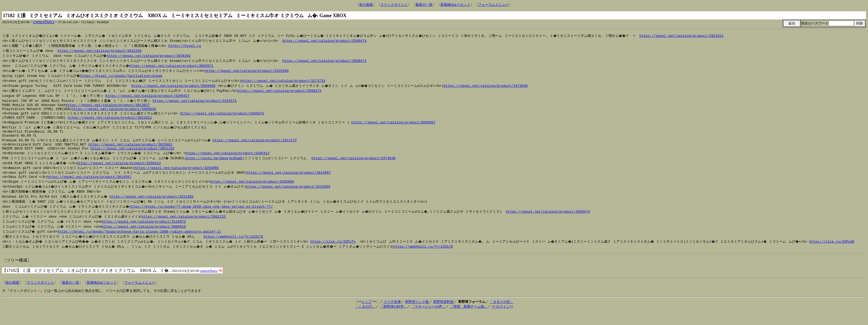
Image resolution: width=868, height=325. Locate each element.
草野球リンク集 (417, 309)
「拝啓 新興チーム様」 (469, 314)
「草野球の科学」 (393, 314)
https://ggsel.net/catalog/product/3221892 (153, 203)
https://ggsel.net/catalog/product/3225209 (251, 71)
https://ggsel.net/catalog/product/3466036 (114, 110)
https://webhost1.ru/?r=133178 (237, 243)
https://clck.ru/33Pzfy (339, 248)
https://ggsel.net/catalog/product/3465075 (222, 115)
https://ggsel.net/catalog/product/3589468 (173, 86)
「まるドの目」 (502, 309)
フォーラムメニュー (493, 5)
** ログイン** (502, 314)
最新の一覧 (424, 5)
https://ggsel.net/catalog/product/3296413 (231, 159)
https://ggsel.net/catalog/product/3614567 (289, 179)
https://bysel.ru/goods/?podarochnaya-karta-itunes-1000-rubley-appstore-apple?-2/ (140, 238)
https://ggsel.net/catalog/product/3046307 (397, 125)
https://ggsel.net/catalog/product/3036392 (150, 56)
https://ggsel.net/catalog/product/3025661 (130, 149)
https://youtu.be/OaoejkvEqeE (218, 164)
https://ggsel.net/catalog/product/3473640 (489, 86)
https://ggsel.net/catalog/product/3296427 (148, 96)
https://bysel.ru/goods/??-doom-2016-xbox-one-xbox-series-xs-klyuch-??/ (204, 213)
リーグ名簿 (392, 309)
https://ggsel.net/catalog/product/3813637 (108, 106)
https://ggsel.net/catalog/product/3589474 (325, 41)
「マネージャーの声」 (428, 314)
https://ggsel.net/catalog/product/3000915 (145, 233)
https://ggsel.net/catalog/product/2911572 (257, 144)
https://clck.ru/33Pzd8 (843, 248)
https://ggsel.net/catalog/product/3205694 (255, 188)
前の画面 (366, 5)
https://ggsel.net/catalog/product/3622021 (110, 120)
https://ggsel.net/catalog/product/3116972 (145, 228)
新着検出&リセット (455, 5)
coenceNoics (44, 22)
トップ (366, 309)
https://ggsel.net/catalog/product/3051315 (132, 154)
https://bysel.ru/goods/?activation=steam (122, 76)
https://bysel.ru (188, 46)
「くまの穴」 (365, 314)
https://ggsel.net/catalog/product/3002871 (174, 66)
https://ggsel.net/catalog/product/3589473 (282, 91)
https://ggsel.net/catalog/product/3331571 (196, 101)
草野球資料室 (443, 309)
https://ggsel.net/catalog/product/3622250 (100, 51)
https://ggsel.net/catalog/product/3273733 (284, 81)
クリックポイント (394, 5)
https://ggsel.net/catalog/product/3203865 (177, 174)
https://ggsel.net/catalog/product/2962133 (185, 223)
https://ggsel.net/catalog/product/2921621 (691, 36)
